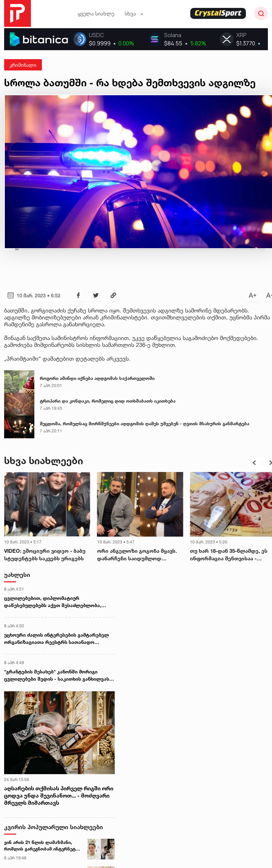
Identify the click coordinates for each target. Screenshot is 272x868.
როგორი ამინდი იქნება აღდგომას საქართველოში (97, 378)
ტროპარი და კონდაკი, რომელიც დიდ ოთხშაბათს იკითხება (108, 401)
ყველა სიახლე (96, 14)
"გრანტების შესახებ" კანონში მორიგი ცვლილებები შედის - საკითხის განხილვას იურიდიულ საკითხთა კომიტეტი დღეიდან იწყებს (57, 675)
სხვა (134, 14)
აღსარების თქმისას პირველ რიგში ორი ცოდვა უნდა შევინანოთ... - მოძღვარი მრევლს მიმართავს (59, 795)
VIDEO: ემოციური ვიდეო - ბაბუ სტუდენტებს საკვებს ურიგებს (45, 555)
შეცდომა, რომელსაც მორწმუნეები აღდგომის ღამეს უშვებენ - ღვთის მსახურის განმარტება (145, 424)
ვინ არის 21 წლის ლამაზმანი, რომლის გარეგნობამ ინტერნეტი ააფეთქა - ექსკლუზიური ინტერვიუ (41, 846)
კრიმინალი (23, 65)
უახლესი (17, 575)
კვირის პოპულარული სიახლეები (54, 827)
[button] (254, 463)
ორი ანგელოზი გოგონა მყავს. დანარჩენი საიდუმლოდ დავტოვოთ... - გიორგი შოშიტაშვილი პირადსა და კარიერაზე (137, 555)
